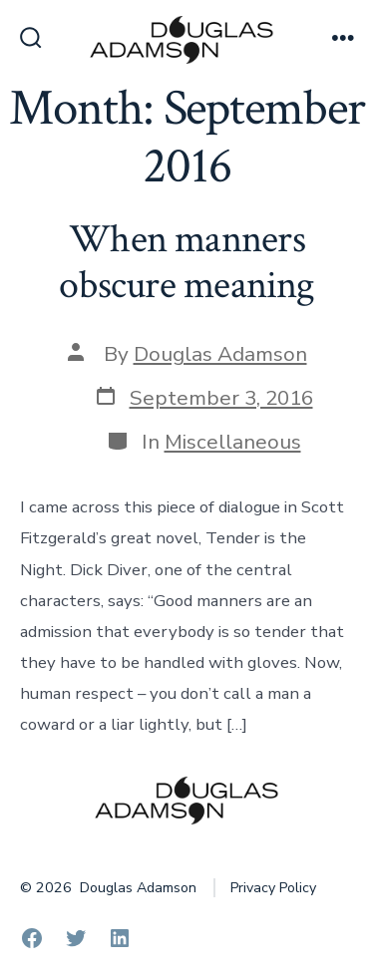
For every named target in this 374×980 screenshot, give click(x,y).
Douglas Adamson (220, 354)
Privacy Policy (273, 888)
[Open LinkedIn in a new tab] (120, 938)
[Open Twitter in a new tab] (76, 938)
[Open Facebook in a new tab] (32, 938)
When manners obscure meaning (187, 262)
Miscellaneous (233, 442)
